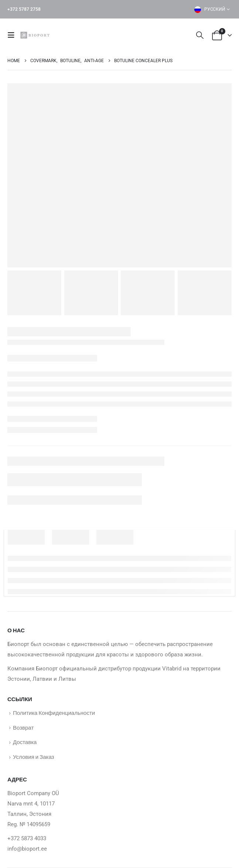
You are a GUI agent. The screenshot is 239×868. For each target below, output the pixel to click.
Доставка (25, 742)
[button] (13, 35)
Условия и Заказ (33, 757)
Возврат (23, 727)
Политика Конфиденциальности (54, 713)
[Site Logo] (36, 35)
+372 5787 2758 (24, 9)
